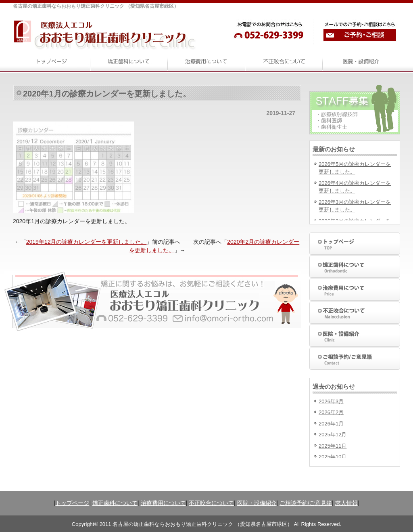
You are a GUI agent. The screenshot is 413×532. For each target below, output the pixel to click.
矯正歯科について (115, 503)
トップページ (72, 503)
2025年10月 (333, 457)
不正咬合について (211, 503)
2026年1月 (331, 424)
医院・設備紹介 (257, 503)
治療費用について (163, 503)
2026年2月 (331, 412)
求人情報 (346, 503)
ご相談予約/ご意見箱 (306, 503)
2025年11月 (333, 446)
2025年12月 (333, 435)
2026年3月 (331, 401)
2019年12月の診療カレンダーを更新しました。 (87, 242)
